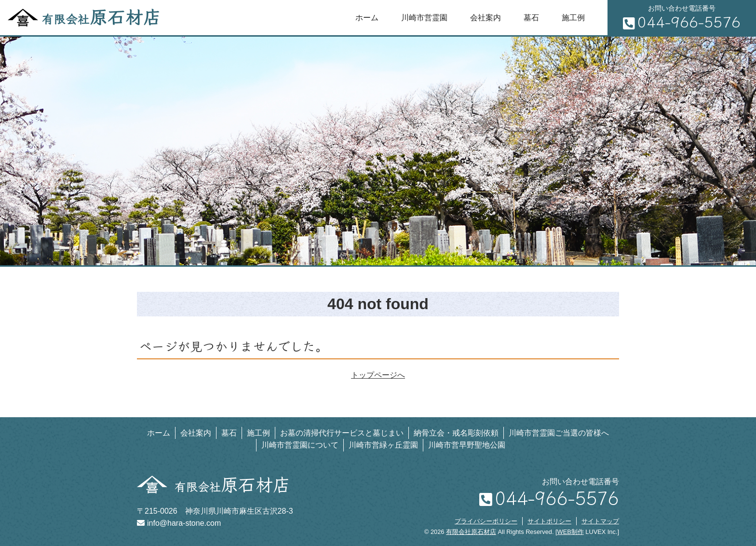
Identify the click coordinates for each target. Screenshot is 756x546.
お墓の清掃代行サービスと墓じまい (342, 433)
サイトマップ (600, 521)
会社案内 (486, 18)
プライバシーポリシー (486, 521)
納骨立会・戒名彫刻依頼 (456, 433)
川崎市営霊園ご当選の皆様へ (559, 433)
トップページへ (378, 375)
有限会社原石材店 (471, 532)
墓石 (531, 18)
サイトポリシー (549, 521)
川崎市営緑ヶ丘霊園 (383, 445)
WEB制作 (571, 532)
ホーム (367, 18)
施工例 (573, 18)
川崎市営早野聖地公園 (467, 445)
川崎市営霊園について (300, 445)
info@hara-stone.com (179, 523)
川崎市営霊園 (424, 18)
